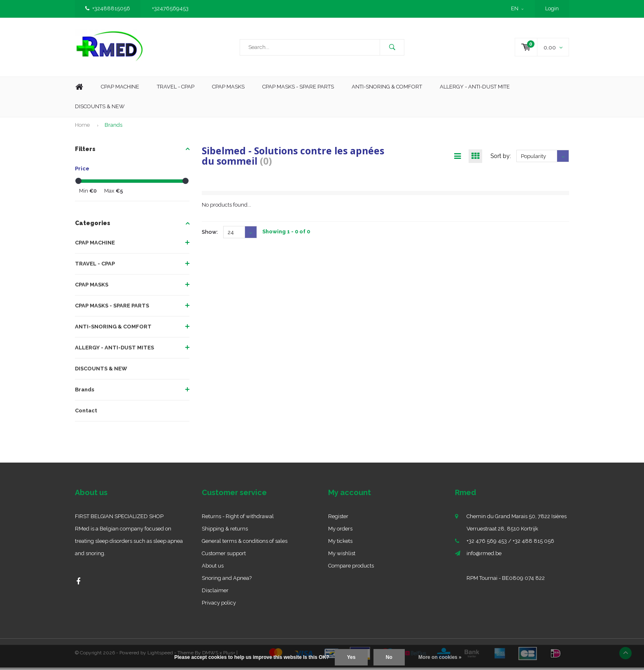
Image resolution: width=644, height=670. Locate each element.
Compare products (351, 569)
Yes (351, 657)
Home (79, 90)
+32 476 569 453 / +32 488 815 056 (510, 544)
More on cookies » (440, 657)
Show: (210, 235)
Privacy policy (219, 606)
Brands (113, 128)
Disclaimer (215, 593)
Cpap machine (120, 90)
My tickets (340, 544)
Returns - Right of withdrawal (238, 519)
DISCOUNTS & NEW (101, 371)
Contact (86, 413)
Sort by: (501, 159)
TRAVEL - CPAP (95, 266)
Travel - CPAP (176, 90)
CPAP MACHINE (95, 245)
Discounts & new (100, 109)
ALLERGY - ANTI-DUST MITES (114, 350)
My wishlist (342, 556)
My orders (340, 532)
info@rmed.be (484, 556)
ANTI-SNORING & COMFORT (113, 329)
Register (338, 519)
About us (213, 569)
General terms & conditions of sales (245, 544)
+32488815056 (108, 8)
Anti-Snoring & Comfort (387, 90)
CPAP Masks (228, 90)
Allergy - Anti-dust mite (475, 90)
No (389, 657)
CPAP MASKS (92, 287)
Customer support (224, 556)
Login (552, 8)
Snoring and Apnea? (227, 581)
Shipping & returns (225, 532)
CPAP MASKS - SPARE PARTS (298, 90)
